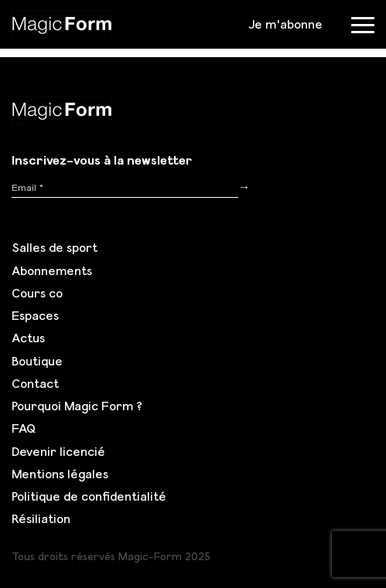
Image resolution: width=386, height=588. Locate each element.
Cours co (37, 293)
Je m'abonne (285, 24)
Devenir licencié (58, 451)
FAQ (24, 428)
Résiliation (41, 518)
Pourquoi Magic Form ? (77, 406)
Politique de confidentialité (89, 496)
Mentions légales (60, 474)
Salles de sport (55, 247)
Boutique (37, 361)
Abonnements (52, 270)
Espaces (35, 315)
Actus (28, 338)
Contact (35, 383)
